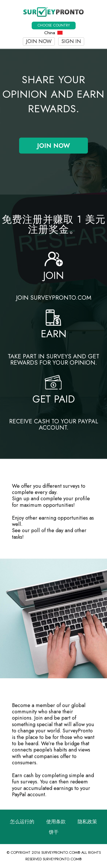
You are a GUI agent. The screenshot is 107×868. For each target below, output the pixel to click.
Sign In (71, 41)
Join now (39, 41)
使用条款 (56, 822)
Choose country (54, 25)
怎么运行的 (22, 822)
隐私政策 (87, 822)
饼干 (54, 832)
